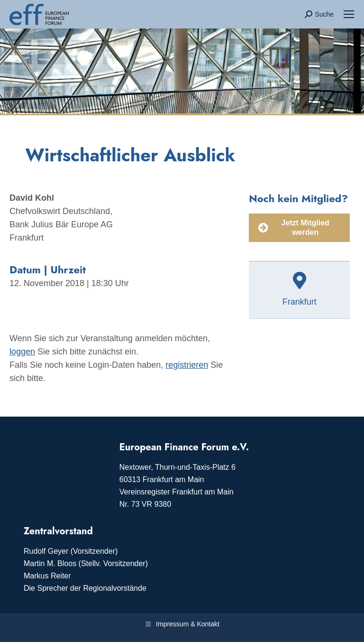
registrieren (187, 365)
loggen (22, 352)
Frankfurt (300, 302)
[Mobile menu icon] (349, 14)
